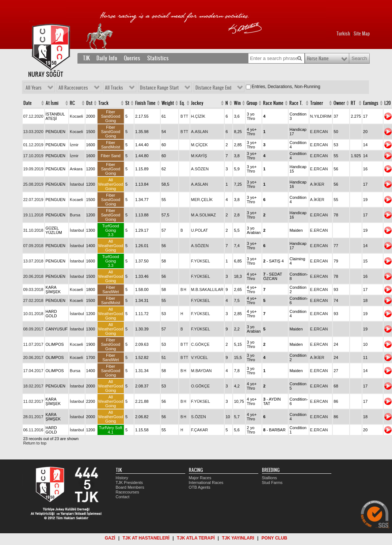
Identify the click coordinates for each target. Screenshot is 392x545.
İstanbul (77, 184)
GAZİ (110, 538)
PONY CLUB (274, 538)
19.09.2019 (33, 169)
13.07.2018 (33, 261)
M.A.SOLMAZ (203, 215)
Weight (168, 103)
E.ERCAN (319, 132)
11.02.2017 (33, 401)
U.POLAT (199, 230)
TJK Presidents (130, 482)
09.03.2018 (33, 289)
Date (28, 103)
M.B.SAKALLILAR (207, 289)
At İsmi (52, 103)
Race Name (273, 103)
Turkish (343, 34)
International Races (206, 482)
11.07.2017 (33, 344)
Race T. (296, 103)
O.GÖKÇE (200, 386)
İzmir (74, 145)
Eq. (182, 103)
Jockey (197, 103)
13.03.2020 (33, 132)
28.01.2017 (33, 417)
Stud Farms (272, 482)
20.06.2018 (33, 276)
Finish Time (145, 103)
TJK (86, 58)
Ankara (76, 169)
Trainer (317, 103)
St (127, 103)
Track (103, 103)
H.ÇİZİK (198, 116)
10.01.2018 (33, 314)
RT (353, 103)
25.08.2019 (33, 184)
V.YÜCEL (199, 357)
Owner (339, 103)
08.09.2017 (33, 329)
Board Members (130, 487)
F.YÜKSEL (201, 261)
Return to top (35, 443)
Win (237, 103)
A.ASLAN (199, 132)
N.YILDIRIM (321, 116)
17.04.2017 (33, 371)
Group (252, 103)
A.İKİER (317, 184)
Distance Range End (213, 88)
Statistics (158, 58)
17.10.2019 (33, 156)
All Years (34, 88)
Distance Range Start (159, 88)
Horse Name (318, 58)
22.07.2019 (33, 200)
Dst (89, 103)
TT (186, 116)
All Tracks (114, 88)
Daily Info (107, 58)
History (122, 478)
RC (72, 103)
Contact (123, 497)
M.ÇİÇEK (199, 145)
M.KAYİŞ (199, 156)
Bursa (75, 215)
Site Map (362, 34)
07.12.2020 (33, 116)
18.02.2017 (33, 386)
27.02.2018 (33, 300)
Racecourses (128, 492)
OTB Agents (200, 487)
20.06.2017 (33, 357)
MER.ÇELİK (202, 200)
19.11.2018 (33, 215)
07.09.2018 (33, 246)
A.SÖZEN (200, 169)
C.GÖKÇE (200, 344)
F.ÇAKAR (199, 430)
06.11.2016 (33, 430)
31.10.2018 (33, 230)
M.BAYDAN (201, 371)
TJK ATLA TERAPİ (196, 538)
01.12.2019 (33, 145)
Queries (132, 58)
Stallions (270, 478)
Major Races (200, 478)
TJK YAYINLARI (238, 538)
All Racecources (73, 88)
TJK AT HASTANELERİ (146, 538)
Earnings (371, 103)
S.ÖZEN (199, 417)
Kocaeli (76, 116)
